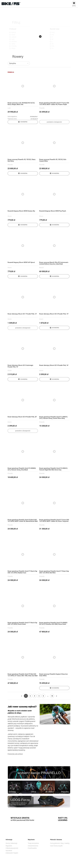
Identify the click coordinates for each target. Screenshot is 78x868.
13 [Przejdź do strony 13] (52, 696)
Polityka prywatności (12, 848)
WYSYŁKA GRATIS (20, 818)
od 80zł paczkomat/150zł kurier (22, 820)
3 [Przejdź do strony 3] (35, 696)
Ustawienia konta (33, 846)
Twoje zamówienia (33, 843)
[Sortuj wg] (19, 63)
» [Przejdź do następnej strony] (57, 696)
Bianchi (41, 268)
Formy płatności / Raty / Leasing (60, 843)
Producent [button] (13, 29)
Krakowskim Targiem (12, 853)
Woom (10, 216)
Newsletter (9, 851)
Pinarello (42, 108)
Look (9, 108)
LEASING (63, 820)
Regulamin (9, 846)
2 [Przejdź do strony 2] (30, 696)
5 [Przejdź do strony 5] (43, 696)
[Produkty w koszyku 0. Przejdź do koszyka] (74, 4)
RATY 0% (63, 818)
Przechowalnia (32, 848)
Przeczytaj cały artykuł (15, 754)
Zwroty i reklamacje (11, 843)
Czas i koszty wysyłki (56, 846)
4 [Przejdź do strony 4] (39, 696)
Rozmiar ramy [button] (55, 29)
